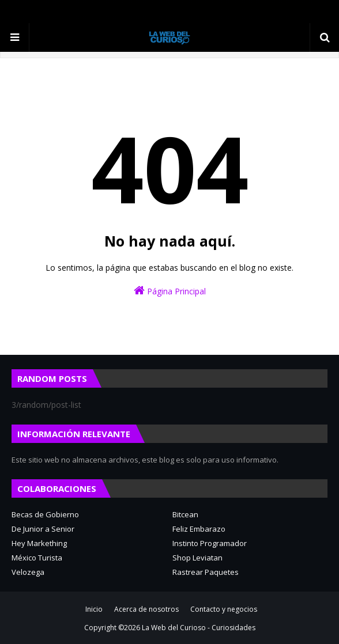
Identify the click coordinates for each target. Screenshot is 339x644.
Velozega (28, 572)
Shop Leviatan (197, 558)
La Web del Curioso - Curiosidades (199, 628)
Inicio (94, 609)
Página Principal (170, 291)
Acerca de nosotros (146, 609)
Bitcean (185, 514)
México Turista (37, 558)
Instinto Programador (210, 543)
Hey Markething (39, 543)
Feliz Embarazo (199, 529)
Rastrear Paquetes (206, 572)
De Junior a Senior (43, 529)
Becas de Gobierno (45, 514)
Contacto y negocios (224, 609)
